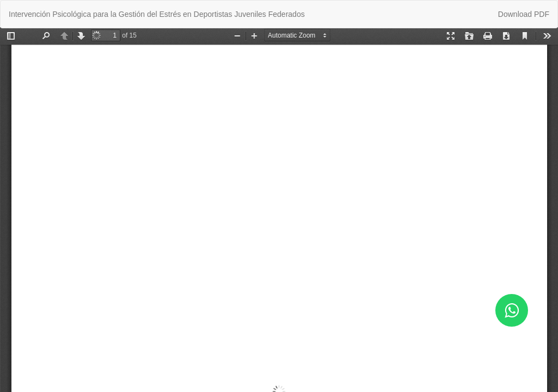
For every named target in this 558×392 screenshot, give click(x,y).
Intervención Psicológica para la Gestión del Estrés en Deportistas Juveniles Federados (157, 14)
